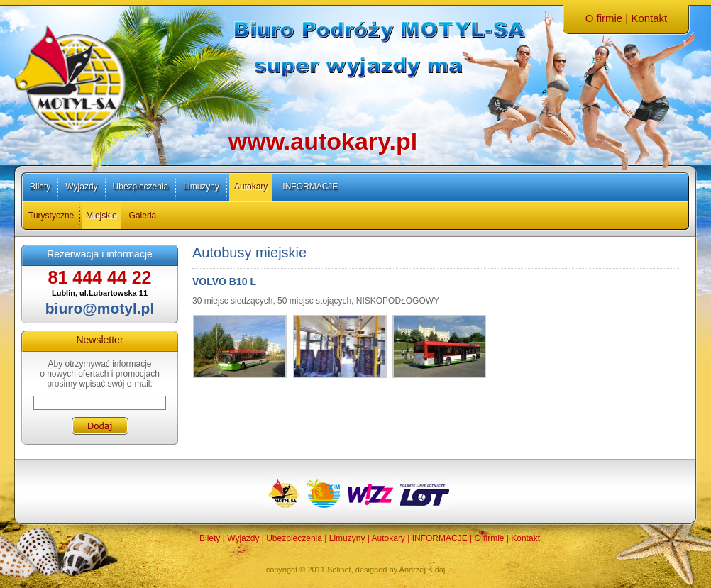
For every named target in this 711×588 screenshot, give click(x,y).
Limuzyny (201, 187)
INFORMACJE (310, 187)
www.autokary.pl (323, 141)
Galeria (143, 216)
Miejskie (101, 216)
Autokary (251, 187)
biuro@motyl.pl (100, 308)
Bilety (40, 187)
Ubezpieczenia (141, 187)
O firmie (604, 18)
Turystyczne (51, 216)
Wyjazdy (81, 187)
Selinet (339, 570)
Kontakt (649, 18)
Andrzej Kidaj (423, 570)
